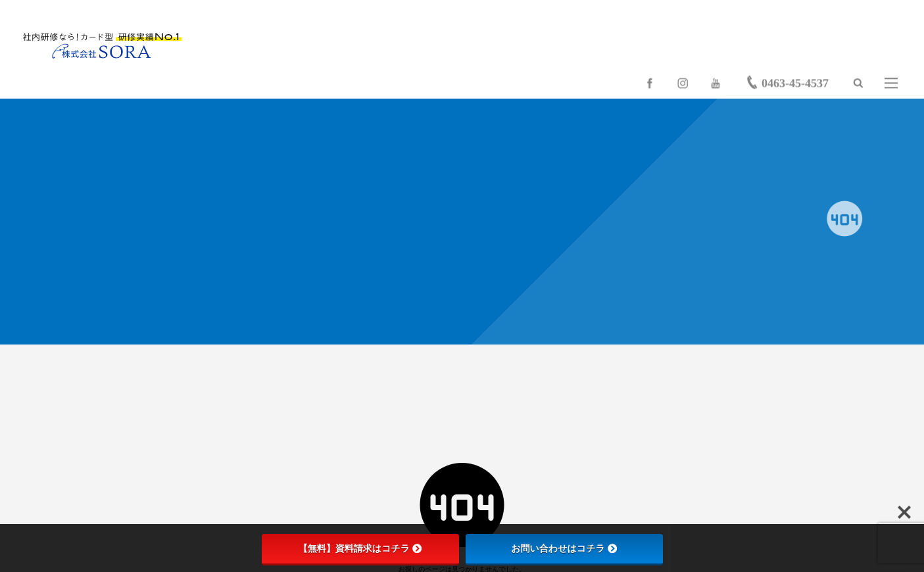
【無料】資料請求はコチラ (360, 548)
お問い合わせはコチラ (564, 548)
